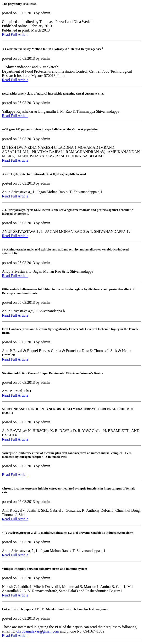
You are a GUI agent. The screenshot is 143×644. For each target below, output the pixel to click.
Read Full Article (15, 35)
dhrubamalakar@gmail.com (38, 631)
